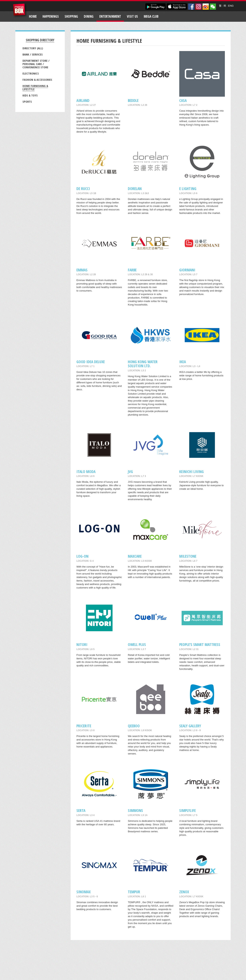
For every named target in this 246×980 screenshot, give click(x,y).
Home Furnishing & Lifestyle (35, 87)
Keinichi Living (191, 472)
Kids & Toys (30, 95)
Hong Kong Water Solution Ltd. (143, 364)
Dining (89, 16)
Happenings (51, 16)
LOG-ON (82, 556)
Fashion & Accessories (37, 80)
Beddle (133, 100)
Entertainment (110, 16)
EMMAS (82, 270)
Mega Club (151, 16)
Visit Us (132, 16)
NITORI (82, 645)
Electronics (31, 73)
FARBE (132, 270)
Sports (27, 102)
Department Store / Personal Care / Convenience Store (36, 64)
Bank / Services (33, 54)
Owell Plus (137, 645)
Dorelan (135, 189)
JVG (130, 472)
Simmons (135, 810)
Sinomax (84, 892)
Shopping (71, 16)
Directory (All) (33, 48)
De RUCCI (83, 189)
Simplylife (188, 810)
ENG (231, 6)
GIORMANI (187, 270)
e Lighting (188, 189)
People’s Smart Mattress (200, 645)
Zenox (184, 892)
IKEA (183, 362)
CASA (183, 100)
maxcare (135, 556)
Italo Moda (86, 472)
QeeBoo (134, 726)
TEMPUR (134, 892)
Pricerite (84, 726)
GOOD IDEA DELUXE (91, 362)
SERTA (81, 810)
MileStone (188, 556)
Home (33, 16)
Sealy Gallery (190, 726)
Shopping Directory (40, 40)
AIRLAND (83, 100)
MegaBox (20, 11)
